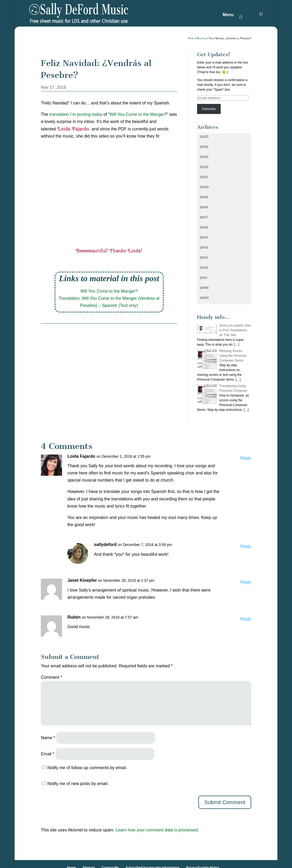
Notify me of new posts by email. (78, 784)
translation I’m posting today (76, 114)
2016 (204, 227)
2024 (204, 147)
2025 (204, 137)
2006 (204, 288)
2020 (204, 187)
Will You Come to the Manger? (109, 291)
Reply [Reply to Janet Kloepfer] (246, 582)
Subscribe (209, 109)
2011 (204, 278)
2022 (204, 167)
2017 (204, 217)
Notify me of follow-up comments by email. (87, 768)
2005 (204, 298)
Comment (51, 677)
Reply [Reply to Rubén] (246, 619)
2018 (204, 207)
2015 (204, 237)
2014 (204, 247)
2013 (204, 257)
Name (48, 738)
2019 (204, 197)
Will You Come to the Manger (137, 114)
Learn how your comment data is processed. (157, 830)
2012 (204, 268)
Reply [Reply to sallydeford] (246, 546)
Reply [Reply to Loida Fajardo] (246, 458)
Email (48, 754)
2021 (204, 177)
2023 (204, 157)
